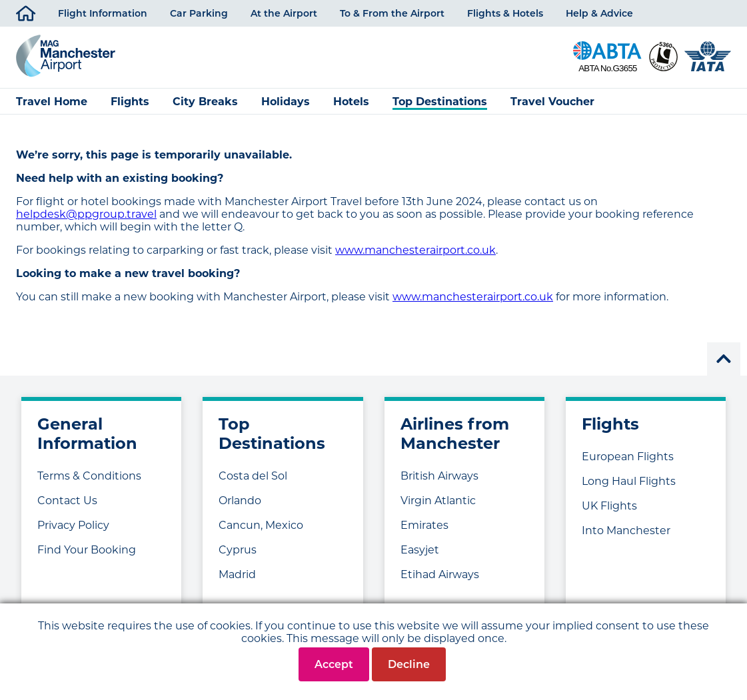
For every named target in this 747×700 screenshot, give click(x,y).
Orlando (240, 501)
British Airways (439, 476)
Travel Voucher (552, 102)
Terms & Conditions (89, 476)
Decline (409, 664)
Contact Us (67, 501)
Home (26, 11)
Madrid (237, 574)
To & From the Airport (392, 13)
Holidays (286, 102)
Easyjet (420, 550)
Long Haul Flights (629, 481)
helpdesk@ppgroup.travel (86, 214)
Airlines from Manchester (455, 434)
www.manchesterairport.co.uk (415, 250)
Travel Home (52, 102)
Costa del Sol (253, 476)
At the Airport (284, 13)
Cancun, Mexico (261, 525)
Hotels (351, 102)
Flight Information (103, 13)
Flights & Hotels (505, 13)
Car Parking (199, 13)
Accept (334, 664)
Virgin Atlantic (438, 501)
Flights (130, 102)
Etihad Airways (440, 574)
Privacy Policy (73, 525)
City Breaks (205, 102)
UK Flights (609, 506)
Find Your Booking (87, 550)
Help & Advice (599, 13)
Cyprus (238, 550)
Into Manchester (626, 530)
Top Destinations (440, 102)
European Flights (628, 457)
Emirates (424, 525)
